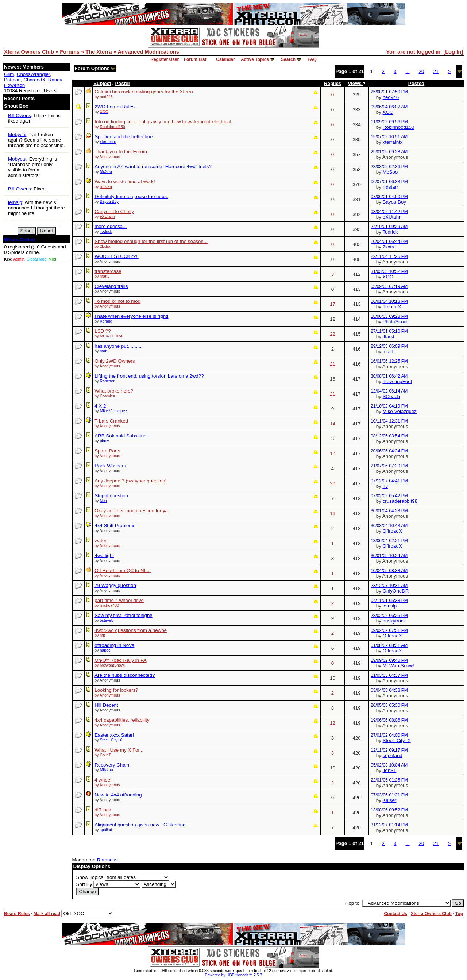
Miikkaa (106, 770)
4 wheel (103, 780)
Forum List (195, 59)
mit (102, 635)
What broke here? (114, 391)
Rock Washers (110, 466)
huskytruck (394, 621)
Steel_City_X (111, 740)
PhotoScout (395, 322)
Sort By (84, 884)
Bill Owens (20, 115)
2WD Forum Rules (115, 107)
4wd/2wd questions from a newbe (131, 630)
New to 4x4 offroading (118, 795)
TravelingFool (397, 381)
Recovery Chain (112, 765)
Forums (70, 52)
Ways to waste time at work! (125, 182)
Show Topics (90, 877)
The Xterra (99, 52)
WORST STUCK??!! (116, 256)
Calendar (225, 59)
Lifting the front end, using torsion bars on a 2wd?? (149, 376)
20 (422, 71)
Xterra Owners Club (29, 52)
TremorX (392, 307)
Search (288, 59)
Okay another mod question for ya (131, 511)
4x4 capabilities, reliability (122, 720)
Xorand (106, 321)
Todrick (106, 231)
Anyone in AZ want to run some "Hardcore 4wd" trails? (153, 167)
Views (356, 83)
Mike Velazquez (113, 411)
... (407, 71)
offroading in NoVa (114, 645)
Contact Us (395, 914)
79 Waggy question (115, 585)
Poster (122, 83)
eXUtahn (107, 216)
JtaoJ (389, 337)
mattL (105, 276)
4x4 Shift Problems (115, 526)
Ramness (107, 860)
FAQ (312, 59)
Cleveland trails (111, 286)
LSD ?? (103, 331)
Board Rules (17, 914)
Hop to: (353, 903)
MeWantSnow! (112, 665)
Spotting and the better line (123, 137)
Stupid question (111, 496)
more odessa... (111, 226)
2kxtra (105, 246)
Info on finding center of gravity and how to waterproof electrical (163, 122)
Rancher (107, 381)
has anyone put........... (119, 346)
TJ (385, 486)
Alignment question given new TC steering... (142, 825)
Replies (333, 83)
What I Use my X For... (119, 750)
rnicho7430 (109, 605)
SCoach (391, 396)
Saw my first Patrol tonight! (123, 615)
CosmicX (107, 396)
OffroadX (392, 531)
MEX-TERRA (111, 336)
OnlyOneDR (396, 591)
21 (436, 71)
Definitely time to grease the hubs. (131, 196)
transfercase (108, 271)
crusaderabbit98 (400, 501)
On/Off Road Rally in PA (120, 660)
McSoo (106, 171)
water (101, 541)
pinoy (104, 441)
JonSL (390, 770)
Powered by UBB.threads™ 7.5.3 (234, 975)
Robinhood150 (112, 127)
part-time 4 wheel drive (119, 600)
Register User (165, 59)
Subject (102, 83)
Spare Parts (107, 451)
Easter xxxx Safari (114, 735)
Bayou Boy (109, 201)
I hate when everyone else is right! (131, 316)
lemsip (15, 202)
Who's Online (20, 240)
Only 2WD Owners (115, 361)
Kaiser (390, 800)
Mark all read (47, 914)
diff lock (103, 810)
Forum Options (95, 68)
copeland (393, 755)
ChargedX (34, 80)
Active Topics (255, 59)
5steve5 (106, 620)
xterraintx (108, 142)
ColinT (105, 755)
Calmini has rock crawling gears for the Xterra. (144, 92)
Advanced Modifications (148, 52)
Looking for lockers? (116, 690)
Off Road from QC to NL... (123, 570)
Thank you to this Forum (121, 152)
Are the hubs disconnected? (125, 675)
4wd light (104, 555)
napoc (105, 650)
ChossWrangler (33, 74)
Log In (453, 52)
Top (459, 914)
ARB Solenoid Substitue (120, 436)
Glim (9, 74)
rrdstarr (106, 186)
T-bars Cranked (111, 421)
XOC (388, 112)
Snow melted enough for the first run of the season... (151, 241)
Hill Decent (106, 705)
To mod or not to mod (117, 301)
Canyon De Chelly (114, 211)
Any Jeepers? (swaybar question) (131, 481)
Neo (103, 501)
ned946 (106, 97)
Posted (416, 83)
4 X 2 (100, 406)
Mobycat (17, 134)
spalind (106, 830)
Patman (12, 80)
